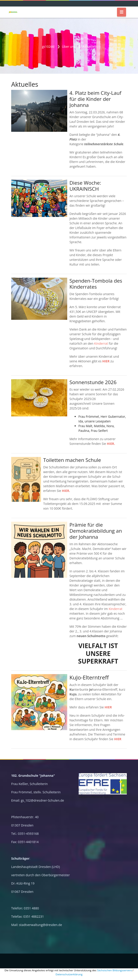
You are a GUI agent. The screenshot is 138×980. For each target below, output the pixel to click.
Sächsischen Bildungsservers (114, 970)
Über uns (69, 47)
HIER (106, 361)
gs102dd (48, 47)
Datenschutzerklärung (69, 974)
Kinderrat (101, 343)
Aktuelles (89, 47)
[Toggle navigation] (122, 12)
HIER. (111, 444)
